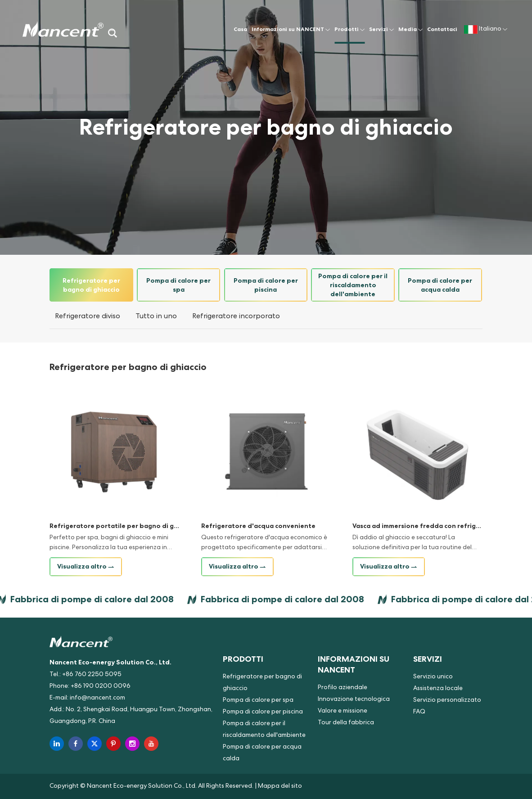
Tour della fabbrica (346, 723)
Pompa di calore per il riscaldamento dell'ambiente (353, 285)
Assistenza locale (438, 689)
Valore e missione (343, 711)
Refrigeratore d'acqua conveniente (258, 526)
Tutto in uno (156, 317)
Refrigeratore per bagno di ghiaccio (91, 285)
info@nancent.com (97, 698)
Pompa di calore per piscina (266, 285)
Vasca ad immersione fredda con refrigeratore (427, 526)
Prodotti (349, 29)
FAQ (419, 712)
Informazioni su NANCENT (291, 29)
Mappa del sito (280, 786)
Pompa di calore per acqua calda (440, 285)
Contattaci (442, 29)
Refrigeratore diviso (88, 317)
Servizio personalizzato (447, 700)
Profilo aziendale (343, 688)
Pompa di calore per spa (178, 285)
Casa (240, 29)
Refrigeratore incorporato (236, 317)
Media (410, 29)
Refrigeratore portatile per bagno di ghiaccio (123, 526)
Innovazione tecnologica (354, 700)
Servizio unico (433, 677)
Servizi (381, 29)
